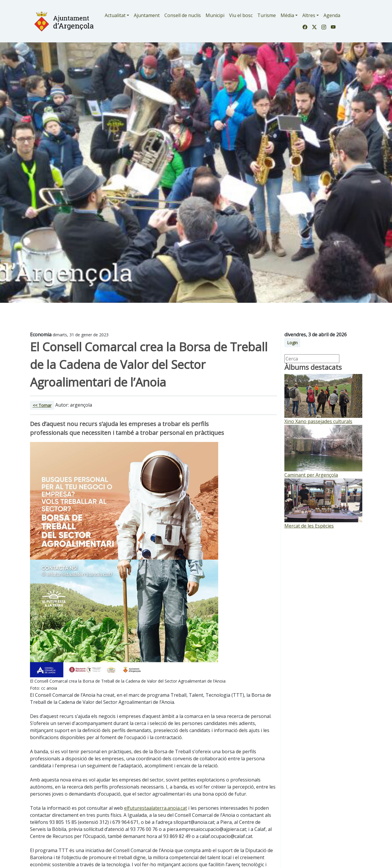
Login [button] (292, 343)
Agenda (332, 15)
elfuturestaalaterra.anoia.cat (156, 808)
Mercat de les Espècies (309, 526)
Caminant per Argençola (311, 475)
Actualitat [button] (115, 15)
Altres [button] (309, 15)
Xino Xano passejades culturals (318, 421)
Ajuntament (147, 15)
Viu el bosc (241, 15)
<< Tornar (42, 405)
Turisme (267, 15)
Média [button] (287, 15)
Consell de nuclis (183, 15)
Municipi (215, 15)
